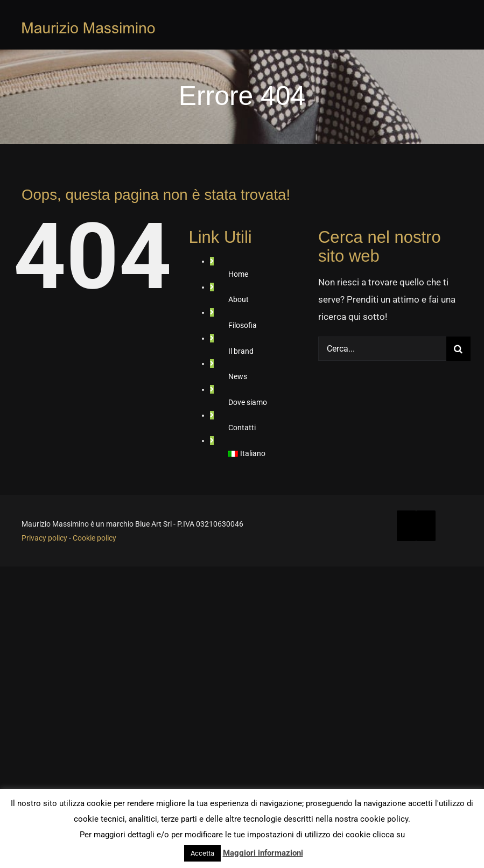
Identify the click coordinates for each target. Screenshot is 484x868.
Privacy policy (44, 538)
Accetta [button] (202, 853)
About (239, 299)
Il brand (241, 351)
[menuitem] (273, 454)
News (238, 376)
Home (238, 274)
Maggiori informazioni (263, 853)
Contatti (242, 428)
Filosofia (243, 325)
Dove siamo (248, 402)
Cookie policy (94, 538)
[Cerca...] (382, 349)
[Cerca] (458, 349)
